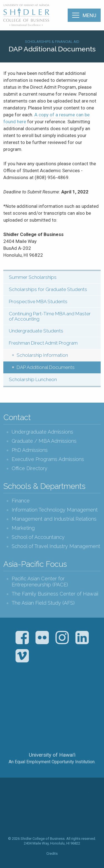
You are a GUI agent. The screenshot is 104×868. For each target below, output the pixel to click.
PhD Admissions (30, 450)
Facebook (22, 638)
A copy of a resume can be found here (46, 118)
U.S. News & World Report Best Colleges (74, 694)
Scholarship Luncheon (33, 379)
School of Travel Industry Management (56, 546)
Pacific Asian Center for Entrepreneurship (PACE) (40, 582)
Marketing (23, 528)
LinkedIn (82, 638)
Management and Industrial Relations (54, 519)
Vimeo (22, 656)
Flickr (42, 638)
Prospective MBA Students (38, 301)
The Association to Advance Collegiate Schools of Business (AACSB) (29, 694)
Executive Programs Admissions (48, 459)
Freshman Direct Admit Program (43, 343)
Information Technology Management (55, 510)
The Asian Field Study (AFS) (43, 603)
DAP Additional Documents (46, 367)
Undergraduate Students (36, 331)
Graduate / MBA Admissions (44, 441)
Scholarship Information (42, 355)
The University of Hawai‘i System (52, 736)
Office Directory (30, 468)
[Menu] (84, 15)
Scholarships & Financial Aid (52, 42)
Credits (52, 853)
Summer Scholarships (33, 277)
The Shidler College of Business (27, 15)
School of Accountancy (38, 537)
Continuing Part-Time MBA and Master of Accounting (50, 316)
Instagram (62, 638)
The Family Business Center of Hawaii (55, 594)
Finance (21, 501)
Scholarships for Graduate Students (48, 289)
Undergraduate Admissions (42, 432)
